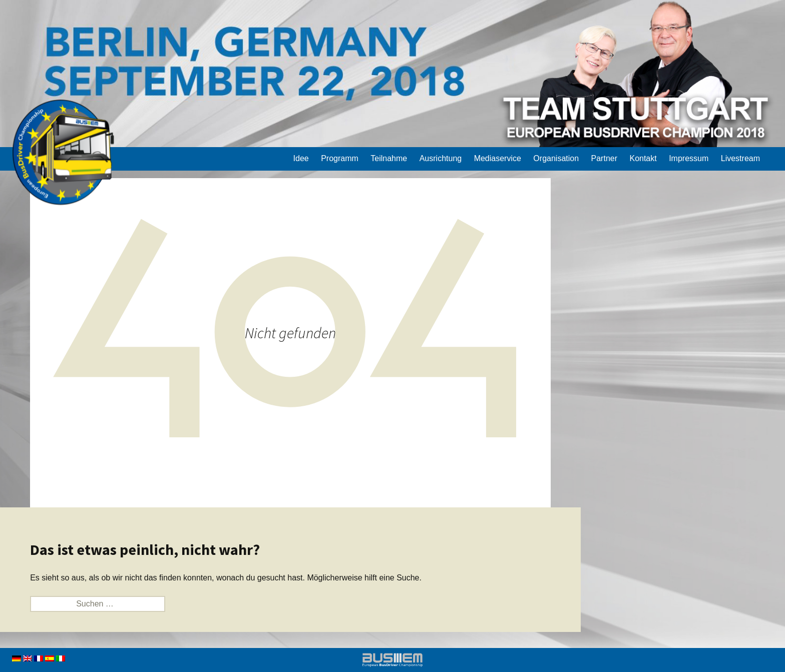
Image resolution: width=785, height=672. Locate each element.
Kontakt (643, 158)
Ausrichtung (441, 158)
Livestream (740, 158)
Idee (301, 158)
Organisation (556, 158)
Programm (340, 158)
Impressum (689, 158)
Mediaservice (498, 158)
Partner (604, 158)
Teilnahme (389, 158)
